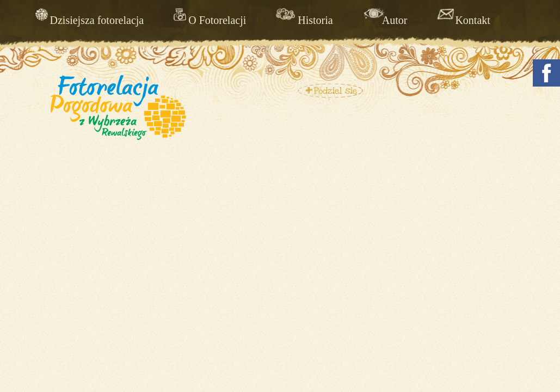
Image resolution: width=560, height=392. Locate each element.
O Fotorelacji (217, 20)
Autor (395, 20)
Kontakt (472, 20)
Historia (315, 20)
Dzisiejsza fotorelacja (97, 20)
